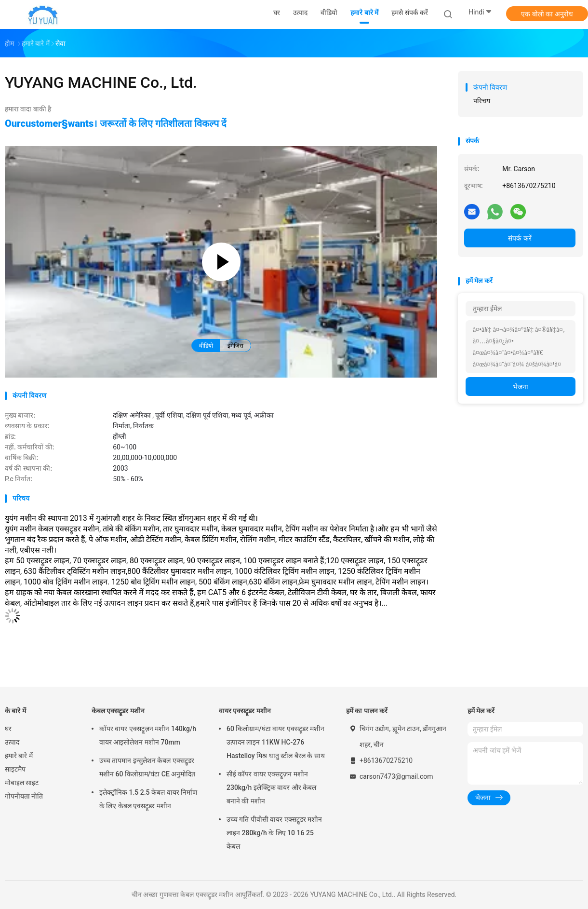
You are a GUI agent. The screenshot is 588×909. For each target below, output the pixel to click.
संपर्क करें (520, 238)
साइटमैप (15, 769)
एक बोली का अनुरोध (547, 14)
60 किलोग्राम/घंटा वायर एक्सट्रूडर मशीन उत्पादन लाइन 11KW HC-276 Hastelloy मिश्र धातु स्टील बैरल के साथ (276, 742)
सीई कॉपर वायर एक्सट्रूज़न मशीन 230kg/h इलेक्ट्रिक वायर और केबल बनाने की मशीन (271, 787)
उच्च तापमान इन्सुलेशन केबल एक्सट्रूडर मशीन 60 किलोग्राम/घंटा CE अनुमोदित (147, 767)
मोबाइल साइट (22, 783)
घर (8, 729)
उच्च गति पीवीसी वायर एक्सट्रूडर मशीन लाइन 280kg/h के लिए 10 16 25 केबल (274, 833)
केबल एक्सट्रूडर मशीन (118, 711)
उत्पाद (12, 742)
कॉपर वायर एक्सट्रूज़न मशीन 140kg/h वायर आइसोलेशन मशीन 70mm (148, 735)
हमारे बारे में (19, 756)
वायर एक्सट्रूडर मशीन (245, 711)
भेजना (521, 387)
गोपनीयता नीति (24, 796)
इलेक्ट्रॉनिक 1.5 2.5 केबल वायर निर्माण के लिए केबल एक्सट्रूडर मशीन (148, 799)
